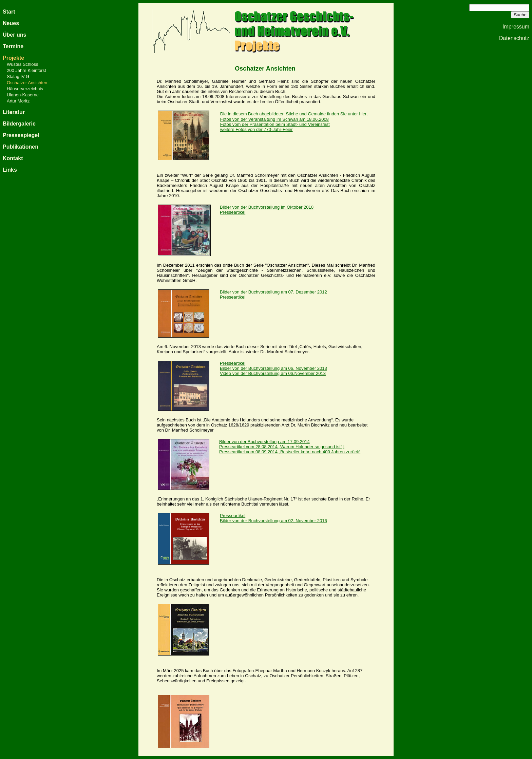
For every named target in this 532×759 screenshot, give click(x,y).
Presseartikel (233, 516)
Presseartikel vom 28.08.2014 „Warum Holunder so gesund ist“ (281, 447)
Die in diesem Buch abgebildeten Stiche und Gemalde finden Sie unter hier (293, 114)
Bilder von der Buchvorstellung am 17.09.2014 (264, 442)
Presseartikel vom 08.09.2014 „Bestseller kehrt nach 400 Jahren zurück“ (290, 452)
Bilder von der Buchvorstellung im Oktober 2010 (267, 207)
